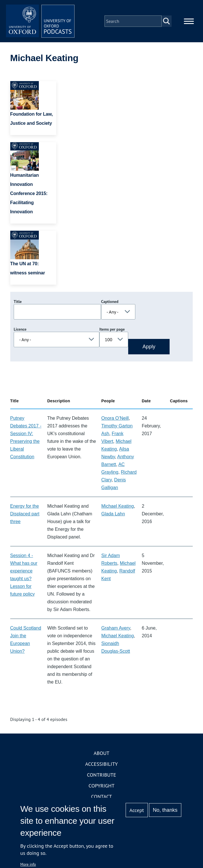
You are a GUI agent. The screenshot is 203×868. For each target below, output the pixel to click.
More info (28, 864)
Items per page (112, 329)
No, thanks (165, 810)
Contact (101, 796)
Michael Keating (118, 506)
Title (18, 302)
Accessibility (101, 764)
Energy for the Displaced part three (25, 514)
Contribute (101, 775)
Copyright (101, 786)
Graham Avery (116, 628)
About (101, 753)
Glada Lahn (113, 514)
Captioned (110, 302)
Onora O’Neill (115, 418)
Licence (20, 329)
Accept (137, 810)
